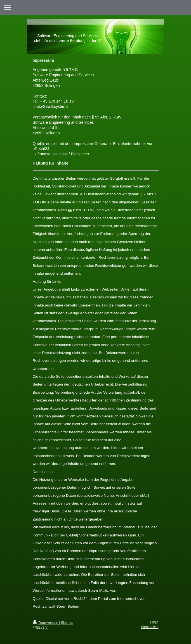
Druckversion (46, 623)
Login (154, 622)
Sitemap (67, 623)
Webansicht (150, 627)
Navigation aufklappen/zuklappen (95, 7)
